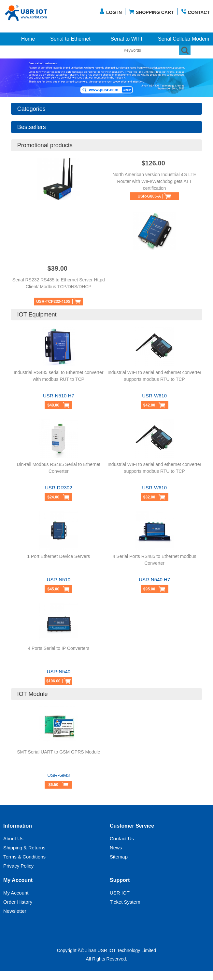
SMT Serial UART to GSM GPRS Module (58, 752)
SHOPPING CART (151, 12)
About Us (13, 838)
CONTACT (195, 12)
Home (28, 39)
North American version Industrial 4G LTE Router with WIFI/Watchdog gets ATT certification (154, 181)
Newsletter (15, 911)
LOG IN (110, 12)
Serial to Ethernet (70, 39)
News (116, 848)
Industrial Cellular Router (32, 52)
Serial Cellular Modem (184, 39)
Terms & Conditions (24, 857)
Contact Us (122, 838)
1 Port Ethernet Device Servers (58, 556)
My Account (16, 893)
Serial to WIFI (127, 39)
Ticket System (125, 902)
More (92, 52)
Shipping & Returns (24, 848)
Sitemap (119, 857)
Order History (18, 902)
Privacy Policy (18, 866)
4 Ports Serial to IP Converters (58, 648)
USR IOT (120, 893)
